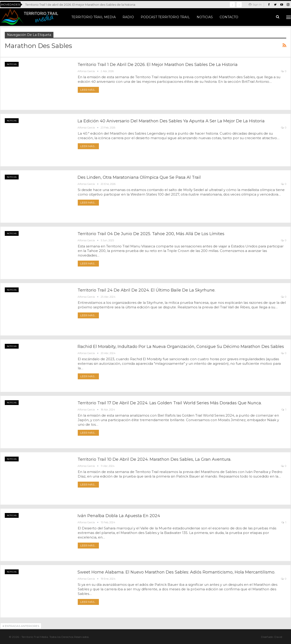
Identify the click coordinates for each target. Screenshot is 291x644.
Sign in (255, 4)
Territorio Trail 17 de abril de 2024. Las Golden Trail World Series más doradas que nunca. (170, 403)
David (278, 637)
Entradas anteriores (21, 626)
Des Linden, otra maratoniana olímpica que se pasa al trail (139, 177)
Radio (128, 17)
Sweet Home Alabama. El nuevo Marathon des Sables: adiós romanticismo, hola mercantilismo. (176, 572)
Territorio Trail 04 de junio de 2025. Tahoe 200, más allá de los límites (151, 234)
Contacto (229, 17)
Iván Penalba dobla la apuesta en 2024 (119, 516)
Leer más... (88, 90)
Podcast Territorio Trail (165, 17)
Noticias (205, 17)
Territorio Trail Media (94, 17)
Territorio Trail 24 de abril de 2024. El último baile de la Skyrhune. (146, 290)
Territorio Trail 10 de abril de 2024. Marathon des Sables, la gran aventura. (154, 459)
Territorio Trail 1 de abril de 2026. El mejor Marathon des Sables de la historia (80, 5)
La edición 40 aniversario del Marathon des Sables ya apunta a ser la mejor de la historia (171, 121)
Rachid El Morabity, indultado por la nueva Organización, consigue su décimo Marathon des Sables (181, 347)
